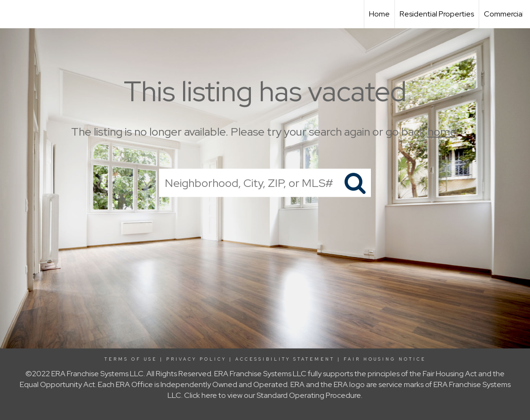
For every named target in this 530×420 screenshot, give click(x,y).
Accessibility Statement (285, 359)
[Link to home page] (12, 14)
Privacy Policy (196, 359)
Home (379, 14)
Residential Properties (437, 14)
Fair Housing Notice (385, 359)
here (209, 395)
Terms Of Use (131, 359)
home (442, 132)
